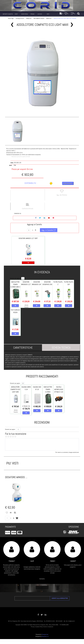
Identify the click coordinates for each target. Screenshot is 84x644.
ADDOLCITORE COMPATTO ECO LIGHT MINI (15, 389)
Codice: (12, 163)
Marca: (11, 165)
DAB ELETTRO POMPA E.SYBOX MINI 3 (15, 284)
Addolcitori (49, 18)
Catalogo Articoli (20, 18)
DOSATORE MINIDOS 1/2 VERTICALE (17, 477)
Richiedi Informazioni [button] (68, 183)
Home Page (11, 18)
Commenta (42, 579)
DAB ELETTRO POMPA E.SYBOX (48, 389)
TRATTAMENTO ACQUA (39, 18)
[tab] (23, 348)
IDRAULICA (29, 18)
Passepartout (45, 634)
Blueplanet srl (45, 636)
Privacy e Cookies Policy (37, 627)
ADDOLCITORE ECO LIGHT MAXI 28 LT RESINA (65, 18)
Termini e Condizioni (48, 627)
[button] (8, 14)
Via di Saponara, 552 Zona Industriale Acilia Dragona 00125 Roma (27, 621)
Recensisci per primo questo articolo (21, 157)
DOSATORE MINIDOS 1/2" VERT (28, 238)
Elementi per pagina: (15, 278)
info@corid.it (71, 621)
